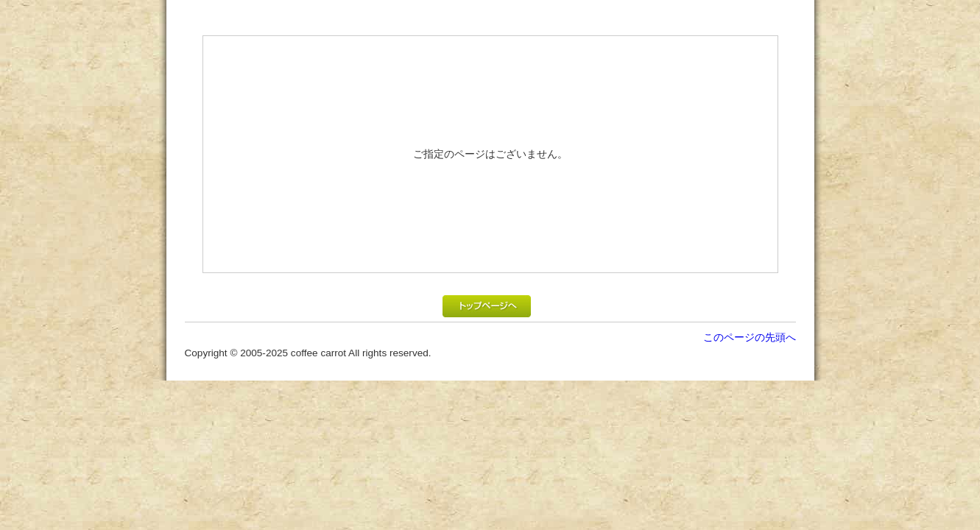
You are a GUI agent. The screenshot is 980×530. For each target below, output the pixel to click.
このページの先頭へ (750, 337)
